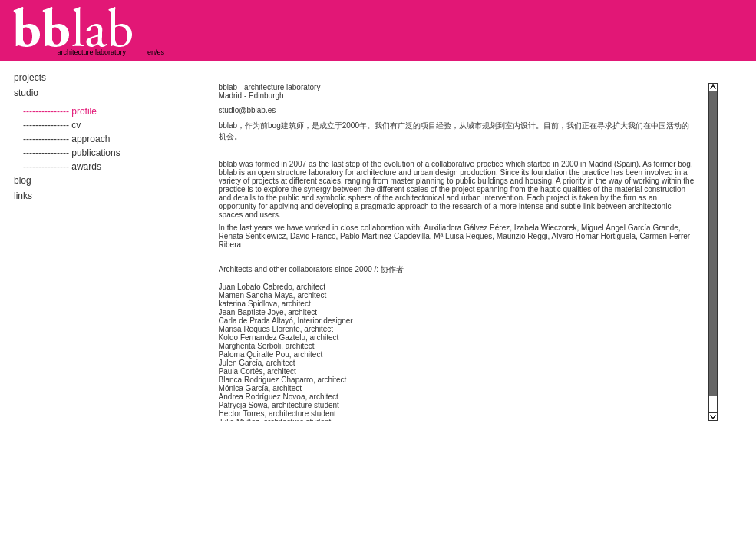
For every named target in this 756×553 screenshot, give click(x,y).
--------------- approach (66, 139)
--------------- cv (52, 125)
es (161, 52)
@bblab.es (257, 110)
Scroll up (713, 87)
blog (23, 180)
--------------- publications (72, 153)
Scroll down (713, 417)
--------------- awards (62, 167)
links (23, 196)
